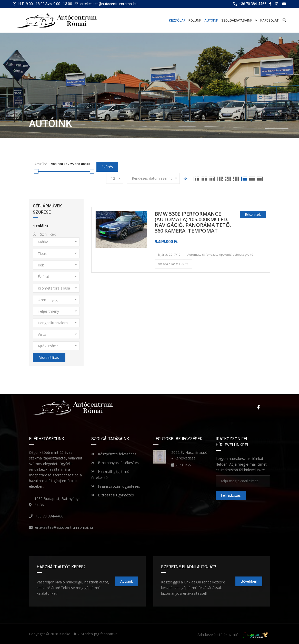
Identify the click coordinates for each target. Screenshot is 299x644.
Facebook (258, 407)
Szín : (44, 234)
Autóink (127, 581)
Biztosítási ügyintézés (113, 495)
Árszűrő (41, 164)
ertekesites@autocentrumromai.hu (109, 4)
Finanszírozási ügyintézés (116, 486)
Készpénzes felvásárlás (114, 454)
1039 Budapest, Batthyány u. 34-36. (58, 502)
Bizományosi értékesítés (115, 463)
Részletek (253, 214)
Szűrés (107, 167)
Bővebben (249, 581)
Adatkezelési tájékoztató (218, 635)
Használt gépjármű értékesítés (110, 474)
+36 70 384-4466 (49, 516)
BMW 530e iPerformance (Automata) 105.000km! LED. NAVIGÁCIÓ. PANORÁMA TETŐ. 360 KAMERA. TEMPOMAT (193, 223)
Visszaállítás (49, 357)
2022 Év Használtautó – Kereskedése (189, 455)
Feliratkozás (231, 495)
